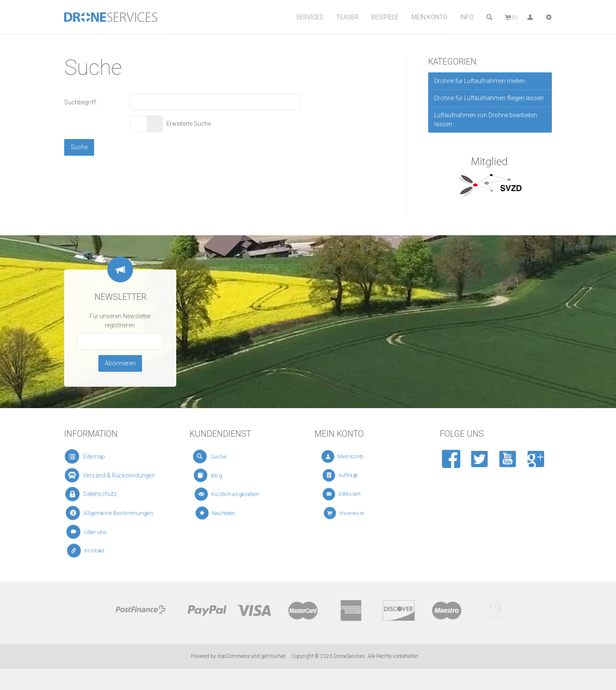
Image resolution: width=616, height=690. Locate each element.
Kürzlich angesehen (231, 494)
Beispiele (385, 17)
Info (467, 17)
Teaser (347, 17)
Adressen (351, 494)
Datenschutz (95, 494)
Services (310, 17)
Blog (216, 475)
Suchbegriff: (81, 102)
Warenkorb (353, 513)
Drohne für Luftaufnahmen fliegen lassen (489, 98)
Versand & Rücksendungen (111, 475)
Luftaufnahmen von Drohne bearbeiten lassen (486, 120)
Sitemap (89, 456)
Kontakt (92, 551)
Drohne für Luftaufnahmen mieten (480, 81)
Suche (217, 456)
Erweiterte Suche (189, 124)
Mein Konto (429, 17)
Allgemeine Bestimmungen (111, 513)
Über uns (92, 532)
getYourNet (273, 656)
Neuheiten (224, 513)
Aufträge (350, 475)
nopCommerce (234, 656)
